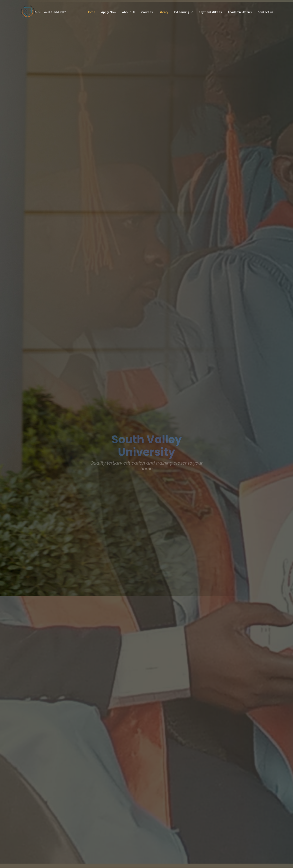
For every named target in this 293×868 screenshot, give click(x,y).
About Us (129, 12)
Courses (147, 12)
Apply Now (109, 12)
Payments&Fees (210, 12)
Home (91, 12)
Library (164, 12)
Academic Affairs (240, 12)
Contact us (265, 12)
